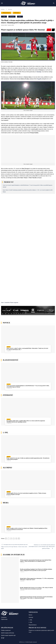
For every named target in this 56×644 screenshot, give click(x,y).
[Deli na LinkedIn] (19, 539)
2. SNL (30, 622)
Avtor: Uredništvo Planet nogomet (10, 303)
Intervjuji (31, 617)
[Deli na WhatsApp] (6, 539)
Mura (20, 17)
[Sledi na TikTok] (4, 638)
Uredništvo (4, 617)
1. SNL (4, 17)
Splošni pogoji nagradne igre (8, 635)
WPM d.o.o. (22, 642)
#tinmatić (17, 13)
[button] (2, 3)
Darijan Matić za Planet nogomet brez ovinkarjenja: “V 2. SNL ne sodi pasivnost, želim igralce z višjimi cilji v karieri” (37, 579)
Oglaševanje (4, 619)
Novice (10, 9)
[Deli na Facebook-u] (9, 539)
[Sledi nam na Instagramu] (2, 638)
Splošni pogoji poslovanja (8, 633)
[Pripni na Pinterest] (16, 539)
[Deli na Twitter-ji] (11, 539)
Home (3, 9)
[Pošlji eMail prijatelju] (14, 539)
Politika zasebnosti (6, 630)
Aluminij (12, 17)
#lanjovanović (6, 13)
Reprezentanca (33, 625)
